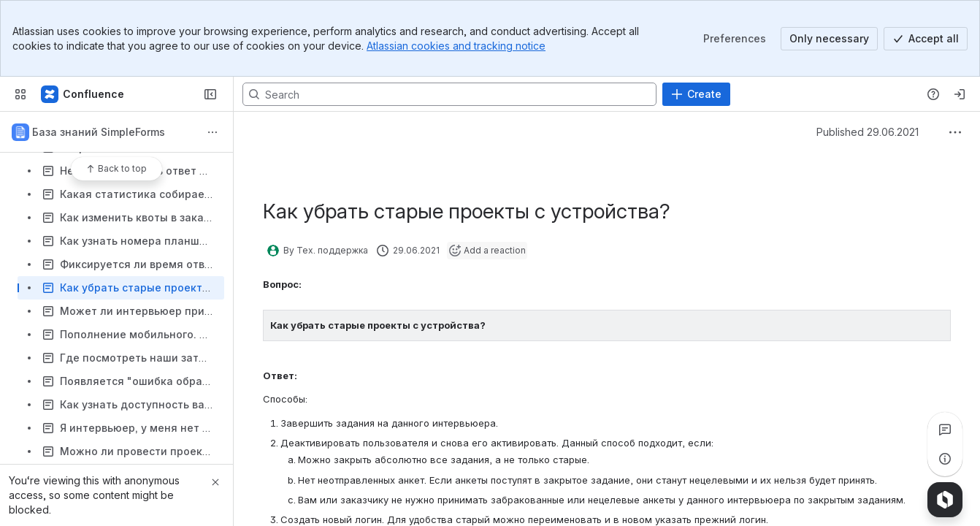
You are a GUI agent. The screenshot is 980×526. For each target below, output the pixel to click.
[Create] (696, 94)
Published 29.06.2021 (868, 132)
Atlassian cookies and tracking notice (456, 46)
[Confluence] (83, 94)
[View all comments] (945, 430)
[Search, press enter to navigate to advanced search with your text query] (449, 94)
